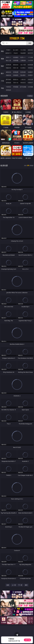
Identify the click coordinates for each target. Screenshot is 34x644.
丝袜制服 (16, 60)
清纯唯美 (16, 75)
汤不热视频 (23, 87)
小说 (2, 81)
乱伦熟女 (23, 68)
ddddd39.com (17, 38)
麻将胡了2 (8, 53)
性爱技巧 (30, 83)
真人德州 (16, 50)
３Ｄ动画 (30, 57)
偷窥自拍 (8, 72)
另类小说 (16, 83)
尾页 (26, 585)
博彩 (2, 51)
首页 (8, 585)
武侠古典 (30, 79)
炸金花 (16, 53)
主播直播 (23, 60)
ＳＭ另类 (30, 60)
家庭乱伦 (16, 79)
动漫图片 (30, 72)
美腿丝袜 (8, 75)
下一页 (20, 585)
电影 (2, 66)
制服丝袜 (8, 68)
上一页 (14, 585)
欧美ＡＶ (23, 57)
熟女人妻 (8, 60)
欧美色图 (23, 72)
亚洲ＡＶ (8, 57)
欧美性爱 (30, 65)
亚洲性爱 (8, 65)
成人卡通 (23, 65)
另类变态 (30, 68)
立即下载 (27, 640)
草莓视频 (16, 87)
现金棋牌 (23, 53)
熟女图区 (23, 75)
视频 (2, 59)
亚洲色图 (16, 72)
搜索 (30, 43)
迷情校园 (8, 83)
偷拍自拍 (16, 65)
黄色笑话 (23, 83)
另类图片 (30, 75)
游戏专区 (30, 50)
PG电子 (8, 50)
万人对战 (23, 50)
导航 (2, 88)
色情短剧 (8, 90)
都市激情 (8, 79)
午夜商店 (8, 87)
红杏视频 (30, 87)
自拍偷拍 (16, 57)
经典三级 (16, 68)
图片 (2, 73)
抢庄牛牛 (30, 53)
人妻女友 (23, 79)
